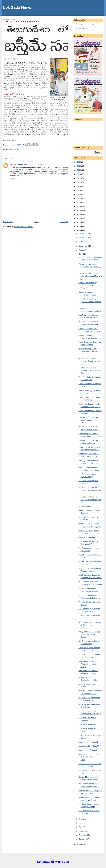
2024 (79, 170)
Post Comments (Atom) (24, 227)
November (83, 238)
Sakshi (14, 140)
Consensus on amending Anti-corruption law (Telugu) (88, 420)
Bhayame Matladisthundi (88, 742)
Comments (81, 29)
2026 (79, 162)
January (82, 839)
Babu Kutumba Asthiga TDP (90, 746)
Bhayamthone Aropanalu (88, 750)
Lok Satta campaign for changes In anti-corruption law (90, 500)
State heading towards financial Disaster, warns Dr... (89, 370)
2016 (79, 202)
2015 (79, 206)
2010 (79, 227)
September (84, 246)
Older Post (64, 222)
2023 (79, 174)
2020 (79, 186)
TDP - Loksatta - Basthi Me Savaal (21, 22)
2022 (79, 178)
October (82, 242)
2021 (79, 182)
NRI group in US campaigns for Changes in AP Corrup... (90, 625)
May (81, 823)
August (82, 250)
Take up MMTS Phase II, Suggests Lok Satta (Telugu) (88, 664)
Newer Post (8, 222)
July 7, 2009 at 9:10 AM (33, 164)
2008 (79, 844)
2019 (79, 190)
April (81, 827)
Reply (12, 179)
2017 (79, 198)
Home (36, 222)
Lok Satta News (17, 7)
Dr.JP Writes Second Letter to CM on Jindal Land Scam (89, 757)
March (82, 831)
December (83, 234)
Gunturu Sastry (16, 164)
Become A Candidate (87, 537)
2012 (79, 218)
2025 (79, 166)
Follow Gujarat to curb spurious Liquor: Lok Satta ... (90, 302)
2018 (79, 194)
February (83, 835)
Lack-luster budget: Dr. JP (89, 725)
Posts (79, 25)
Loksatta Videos (85, 506)
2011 (79, 223)
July (81, 254)
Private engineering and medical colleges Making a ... (90, 267)
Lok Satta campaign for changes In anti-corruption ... (90, 490)
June (81, 819)
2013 (79, 214)
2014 (79, 210)
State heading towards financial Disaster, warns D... (89, 361)
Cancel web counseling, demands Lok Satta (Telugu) (88, 285)
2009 (79, 231)
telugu (16, 149)
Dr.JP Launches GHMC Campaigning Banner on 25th (89, 351)
